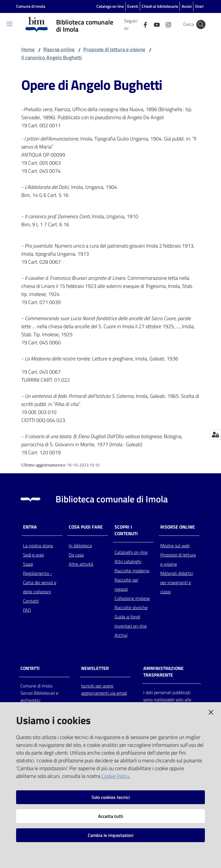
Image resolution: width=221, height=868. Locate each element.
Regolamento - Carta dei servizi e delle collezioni (40, 582)
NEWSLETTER (95, 668)
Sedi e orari (34, 555)
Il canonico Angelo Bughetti (52, 57)
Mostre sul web (175, 546)
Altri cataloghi (128, 561)
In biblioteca (80, 546)
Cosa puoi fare (86, 527)
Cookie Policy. (116, 776)
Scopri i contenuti (126, 530)
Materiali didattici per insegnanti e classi (177, 582)
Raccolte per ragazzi (126, 584)
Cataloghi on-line (131, 552)
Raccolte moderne (132, 571)
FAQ (27, 610)
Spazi (28, 564)
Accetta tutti (111, 816)
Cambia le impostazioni (111, 835)
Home (28, 49)
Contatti (31, 601)
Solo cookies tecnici (111, 797)
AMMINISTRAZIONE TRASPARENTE (163, 672)
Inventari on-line (131, 626)
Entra (30, 527)
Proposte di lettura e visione (114, 49)
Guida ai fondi (127, 617)
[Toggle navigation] (9, 24)
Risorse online (59, 49)
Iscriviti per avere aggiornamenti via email (104, 689)
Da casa (76, 555)
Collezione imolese (132, 598)
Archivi (121, 635)
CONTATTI (30, 668)
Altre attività (81, 564)
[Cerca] (201, 24)
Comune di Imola (31, 6)
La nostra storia (38, 546)
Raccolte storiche (131, 607)
